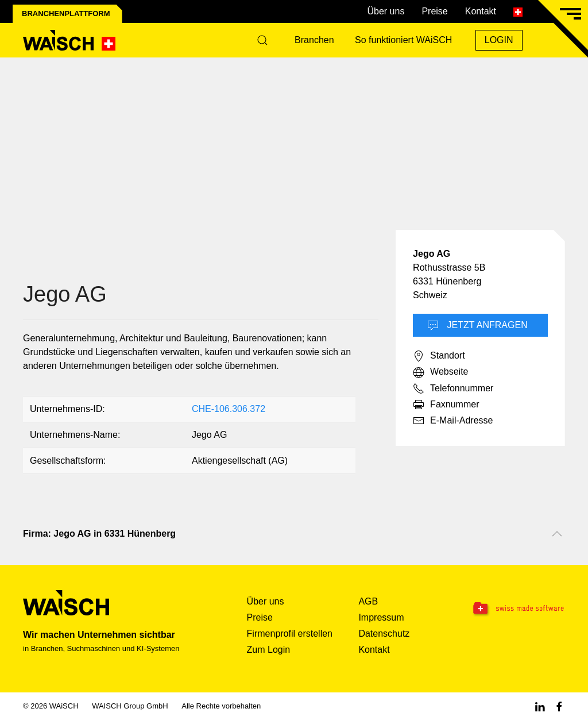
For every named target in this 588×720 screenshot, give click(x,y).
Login (499, 40)
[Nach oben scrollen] (557, 534)
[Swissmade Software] (518, 609)
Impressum (381, 617)
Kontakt (481, 11)
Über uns (386, 11)
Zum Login (269, 650)
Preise (434, 11)
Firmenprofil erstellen (290, 634)
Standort (439, 356)
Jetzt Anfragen (477, 326)
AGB (368, 601)
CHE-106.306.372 (229, 409)
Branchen (314, 40)
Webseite (440, 372)
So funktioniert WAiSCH (403, 40)
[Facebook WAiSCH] (559, 706)
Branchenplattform (66, 14)
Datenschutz (384, 634)
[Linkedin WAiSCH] (540, 706)
